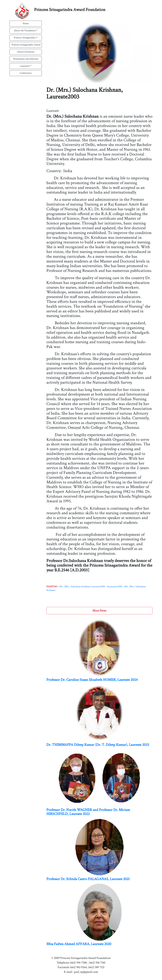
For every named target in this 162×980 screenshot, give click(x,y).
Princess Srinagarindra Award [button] (26, 45)
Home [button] (26, 23)
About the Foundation (25, 31)
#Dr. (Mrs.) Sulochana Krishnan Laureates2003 (82, 587)
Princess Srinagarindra (25, 38)
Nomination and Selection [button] (26, 59)
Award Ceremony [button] (26, 52)
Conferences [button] (26, 73)
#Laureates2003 (115, 587)
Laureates (25, 66)
